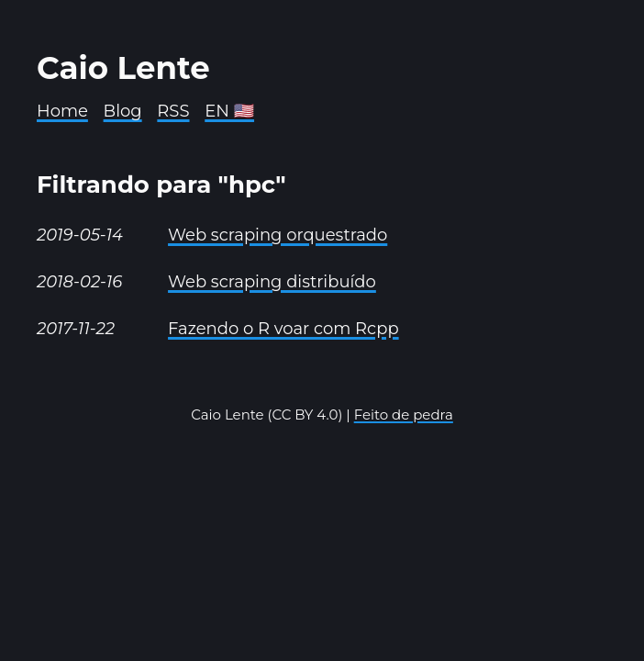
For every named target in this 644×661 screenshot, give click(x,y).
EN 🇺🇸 (229, 111)
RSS (173, 111)
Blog (123, 111)
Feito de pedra (404, 415)
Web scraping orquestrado (278, 235)
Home (62, 111)
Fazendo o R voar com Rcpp (283, 329)
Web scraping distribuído (272, 282)
